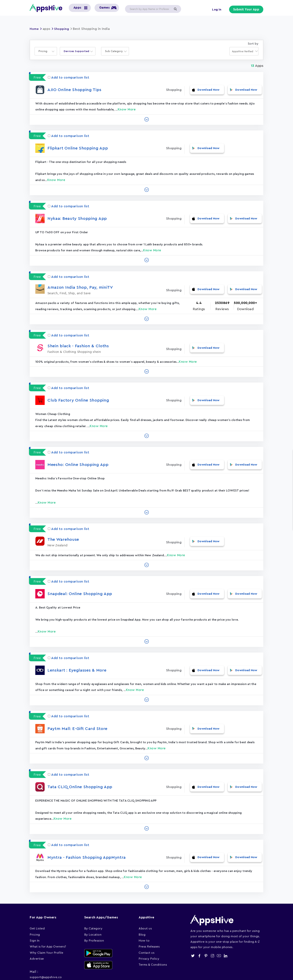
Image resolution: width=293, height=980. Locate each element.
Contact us (146, 933)
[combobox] (46, 51)
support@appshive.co (46, 957)
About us (145, 909)
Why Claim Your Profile (46, 933)
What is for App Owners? (48, 927)
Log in (216, 10)
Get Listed (37, 909)
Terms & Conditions (153, 945)
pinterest (206, 936)
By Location (93, 915)
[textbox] (44, 51)
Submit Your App (247, 10)
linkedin (225, 936)
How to (144, 921)
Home (35, 29)
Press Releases (149, 927)
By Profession (94, 921)
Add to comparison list (68, 77)
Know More (127, 107)
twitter (193, 936)
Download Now (209, 90)
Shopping (63, 29)
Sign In (35, 921)
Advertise (37, 939)
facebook (199, 936)
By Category (93, 909)
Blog (142, 915)
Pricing (35, 915)
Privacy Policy (149, 939)
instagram (212, 936)
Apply (175, 9)
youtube (219, 936)
